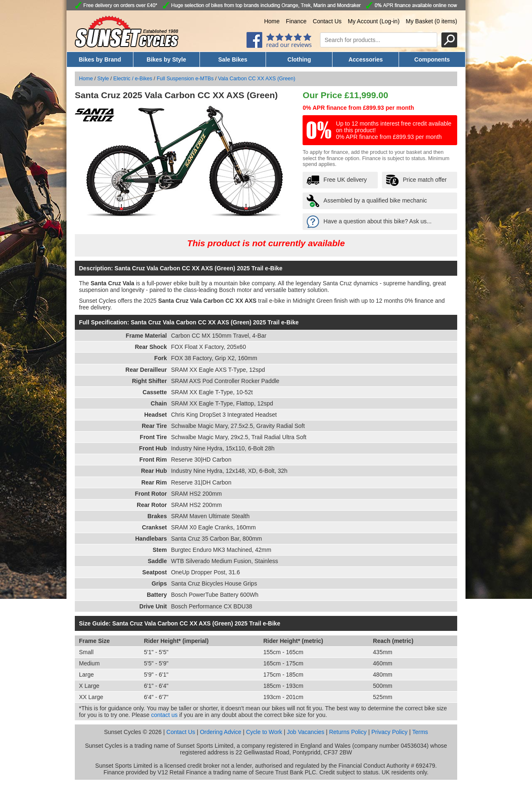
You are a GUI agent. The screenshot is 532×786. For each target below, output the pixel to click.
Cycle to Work (264, 732)
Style (103, 79)
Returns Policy (348, 732)
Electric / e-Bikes (133, 79)
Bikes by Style (166, 59)
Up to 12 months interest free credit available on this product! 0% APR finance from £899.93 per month (394, 130)
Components (432, 59)
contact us (165, 715)
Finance (296, 21)
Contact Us (327, 21)
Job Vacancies (305, 732)
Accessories (366, 59)
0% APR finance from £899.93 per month (358, 108)
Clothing (299, 59)
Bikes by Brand (100, 59)
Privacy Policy (389, 732)
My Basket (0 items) (431, 21)
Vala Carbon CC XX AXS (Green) (257, 79)
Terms (420, 732)
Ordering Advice (221, 732)
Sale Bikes (233, 59)
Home (272, 21)
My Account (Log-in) (374, 21)
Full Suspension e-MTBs (185, 79)
